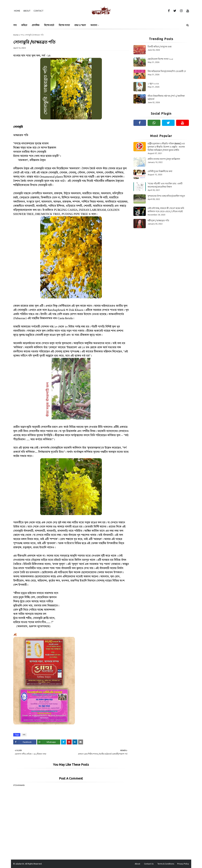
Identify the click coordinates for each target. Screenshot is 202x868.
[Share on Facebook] (25, 742)
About (27, 11)
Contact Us (149, 864)
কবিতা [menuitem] (24, 25)
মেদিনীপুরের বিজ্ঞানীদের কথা (160, 171)
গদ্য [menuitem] (15, 25)
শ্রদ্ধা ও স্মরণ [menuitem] (80, 25)
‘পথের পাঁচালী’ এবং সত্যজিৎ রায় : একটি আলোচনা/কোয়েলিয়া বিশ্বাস (165, 185)
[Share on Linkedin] (75, 742)
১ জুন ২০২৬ (153, 84)
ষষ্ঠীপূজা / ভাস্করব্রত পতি (158, 221)
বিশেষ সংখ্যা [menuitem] (64, 25)
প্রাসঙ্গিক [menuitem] (36, 25)
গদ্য (22, 35)
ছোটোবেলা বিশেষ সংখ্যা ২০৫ (160, 59)
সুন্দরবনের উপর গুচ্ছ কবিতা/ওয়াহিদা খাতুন (166, 196)
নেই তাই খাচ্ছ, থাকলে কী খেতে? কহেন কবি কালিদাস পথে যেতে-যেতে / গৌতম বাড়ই (166, 210)
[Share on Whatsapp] (49, 742)
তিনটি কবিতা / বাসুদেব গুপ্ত (160, 47)
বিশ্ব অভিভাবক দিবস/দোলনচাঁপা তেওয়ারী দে (167, 71)
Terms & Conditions (166, 864)
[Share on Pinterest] (69, 742)
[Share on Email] (81, 742)
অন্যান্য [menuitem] (94, 25)
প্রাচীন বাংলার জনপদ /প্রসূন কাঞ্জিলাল (164, 159)
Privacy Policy (183, 864)
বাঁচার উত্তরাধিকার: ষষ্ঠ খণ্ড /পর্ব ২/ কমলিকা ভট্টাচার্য (166, 97)
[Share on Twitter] (63, 742)
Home (17, 11)
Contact (39, 11)
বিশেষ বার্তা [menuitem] (49, 25)
